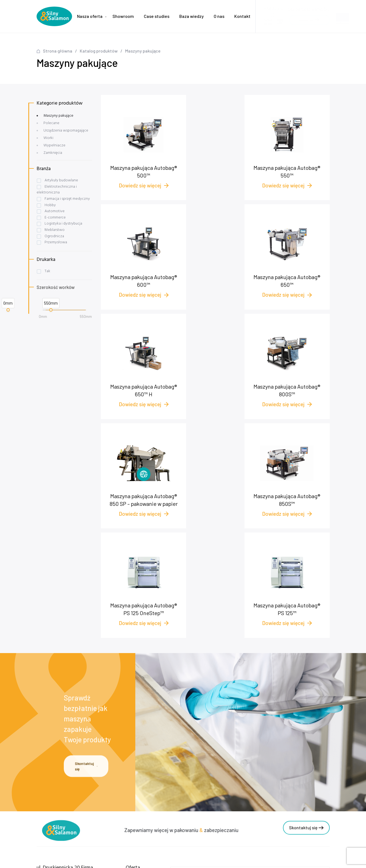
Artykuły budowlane (61, 180)
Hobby (50, 205)
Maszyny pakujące (58, 116)
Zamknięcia (53, 153)
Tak (47, 271)
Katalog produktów (99, 51)
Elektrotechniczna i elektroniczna (57, 190)
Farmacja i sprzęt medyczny (67, 199)
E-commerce (55, 218)
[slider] (8, 310)
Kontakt (242, 16)
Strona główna (58, 51)
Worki (48, 138)
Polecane (51, 123)
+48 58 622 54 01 (58, 793)
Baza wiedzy (192, 16)
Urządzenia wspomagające (66, 131)
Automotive (55, 211)
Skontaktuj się (86, 666)
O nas (219, 16)
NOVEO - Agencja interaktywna (305, 859)
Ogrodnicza (54, 236)
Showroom (123, 16)
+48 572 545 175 (61, 799)
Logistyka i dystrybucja (63, 224)
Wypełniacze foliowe (148, 795)
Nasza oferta (90, 16)
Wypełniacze (54, 145)
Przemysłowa (56, 242)
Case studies (157, 16)
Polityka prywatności (104, 828)
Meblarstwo (55, 230)
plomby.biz (95, 836)
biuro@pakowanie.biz (309, 7)
